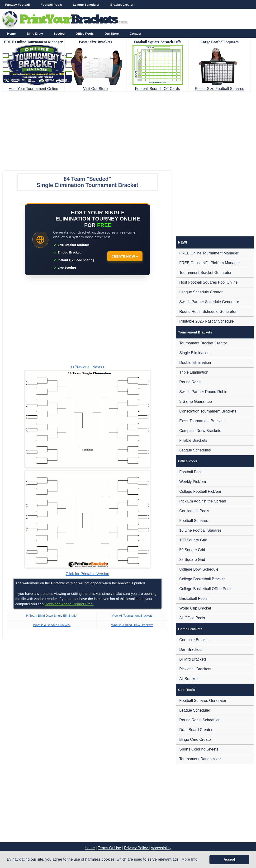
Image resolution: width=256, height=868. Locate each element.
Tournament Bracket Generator (205, 273)
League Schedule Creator (201, 292)
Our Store (112, 34)
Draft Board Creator (196, 730)
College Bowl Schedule (199, 569)
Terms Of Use (109, 848)
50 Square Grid (192, 550)
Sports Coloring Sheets (199, 749)
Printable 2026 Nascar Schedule (206, 321)
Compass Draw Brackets (200, 431)
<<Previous (80, 367)
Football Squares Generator (203, 701)
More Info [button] (190, 859)
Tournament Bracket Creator (203, 343)
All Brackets (189, 679)
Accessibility (161, 848)
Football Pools (51, 5)
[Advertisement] (128, 130)
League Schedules (195, 450)
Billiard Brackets (193, 659)
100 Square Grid (193, 540)
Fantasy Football (17, 5)
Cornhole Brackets (195, 640)
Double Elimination (195, 363)
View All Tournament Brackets (132, 616)
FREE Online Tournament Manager (209, 253)
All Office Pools (192, 618)
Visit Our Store (95, 89)
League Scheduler (86, 5)
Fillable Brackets (193, 440)
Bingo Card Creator (196, 739)
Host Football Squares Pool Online (208, 282)
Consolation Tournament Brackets (208, 411)
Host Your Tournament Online (33, 89)
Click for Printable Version (87, 574)
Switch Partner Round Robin (203, 392)
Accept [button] (229, 859)
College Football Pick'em (200, 491)
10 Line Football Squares (200, 530)
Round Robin (190, 382)
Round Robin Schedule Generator (208, 312)
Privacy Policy (137, 848)
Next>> (99, 367)
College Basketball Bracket (202, 579)
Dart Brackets (191, 650)
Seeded (59, 34)
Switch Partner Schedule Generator (209, 302)
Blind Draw (35, 34)
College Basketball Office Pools (206, 589)
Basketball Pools (193, 598)
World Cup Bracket (195, 608)
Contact (135, 34)
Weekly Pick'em (193, 482)
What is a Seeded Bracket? (52, 625)
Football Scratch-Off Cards (157, 89)
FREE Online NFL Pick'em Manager (210, 263)
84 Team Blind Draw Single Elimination (52, 616)
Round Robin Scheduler (199, 720)
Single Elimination (194, 353)
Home (11, 34)
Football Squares (194, 521)
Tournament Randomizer (200, 759)
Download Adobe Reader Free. (69, 604)
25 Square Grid (192, 560)
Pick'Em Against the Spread (203, 501)
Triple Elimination (194, 372)
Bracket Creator (122, 5)
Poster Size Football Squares (220, 89)
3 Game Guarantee (196, 401)
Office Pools (85, 34)
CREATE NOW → (125, 256)
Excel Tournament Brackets (202, 421)
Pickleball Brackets (195, 669)
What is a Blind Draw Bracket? (132, 625)
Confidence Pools (194, 511)
